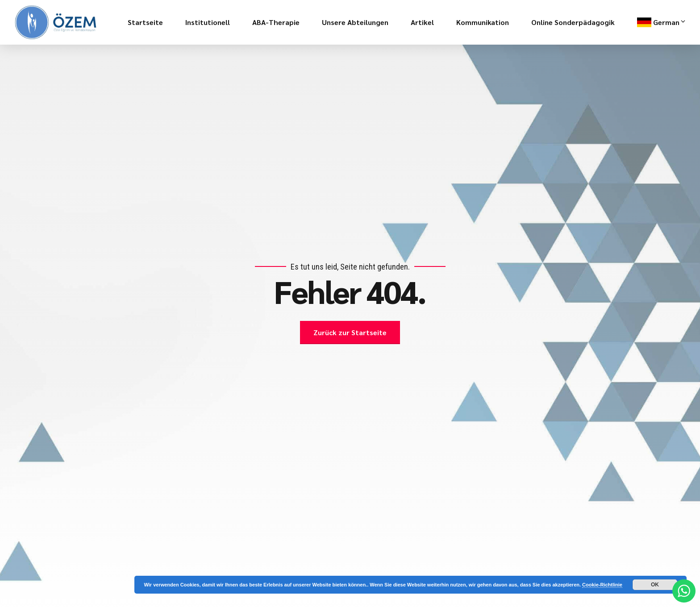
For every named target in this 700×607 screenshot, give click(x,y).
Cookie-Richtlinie (602, 585)
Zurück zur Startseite (350, 332)
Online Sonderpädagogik (573, 22)
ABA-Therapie (276, 22)
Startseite (145, 22)
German (670, 22)
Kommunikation (483, 22)
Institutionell (208, 22)
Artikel (422, 22)
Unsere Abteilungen (355, 22)
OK (655, 585)
